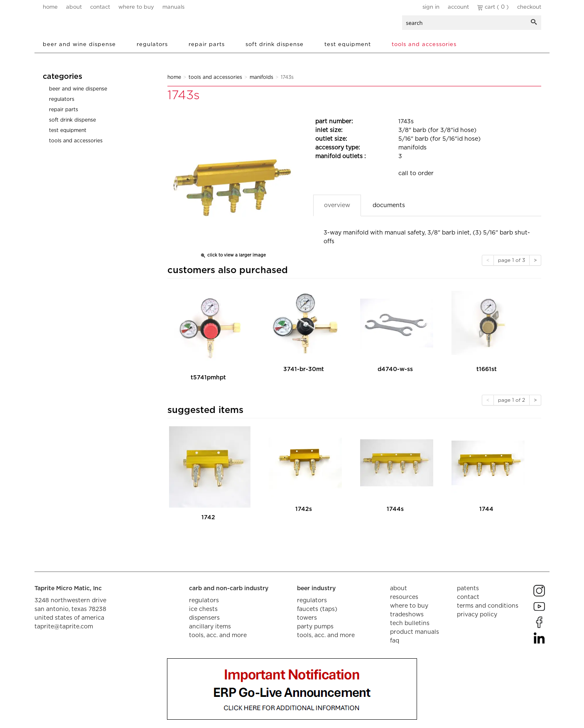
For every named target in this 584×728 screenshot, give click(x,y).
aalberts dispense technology (92, 25)
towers (307, 618)
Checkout (529, 7)
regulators (204, 601)
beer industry (316, 589)
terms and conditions (488, 606)
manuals (173, 7)
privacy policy (477, 615)
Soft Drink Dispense (275, 45)
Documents (389, 205)
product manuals (415, 632)
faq (395, 641)
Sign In (431, 7)
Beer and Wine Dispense (79, 45)
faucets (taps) (317, 609)
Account (458, 7)
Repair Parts (207, 45)
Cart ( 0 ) (493, 7)
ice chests (203, 609)
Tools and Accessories (424, 45)
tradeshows (407, 615)
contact (100, 7)
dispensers (204, 618)
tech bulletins (410, 623)
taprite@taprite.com (64, 627)
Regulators (152, 45)
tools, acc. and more (218, 635)
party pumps (315, 627)
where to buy (136, 7)
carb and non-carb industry (229, 589)
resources (404, 597)
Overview (337, 205)
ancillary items (210, 627)
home (50, 7)
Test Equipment (348, 45)
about (74, 7)
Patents (468, 589)
